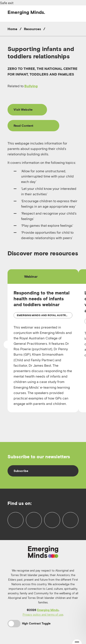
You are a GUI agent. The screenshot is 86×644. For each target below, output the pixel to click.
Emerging (26, 12)
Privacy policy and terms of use (43, 614)
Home (12, 29)
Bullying (31, 86)
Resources (32, 29)
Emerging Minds (48, 610)
